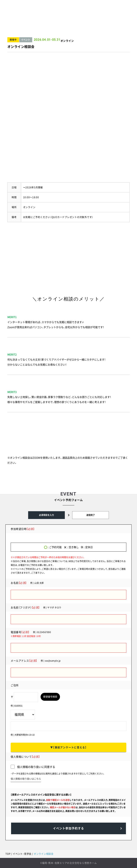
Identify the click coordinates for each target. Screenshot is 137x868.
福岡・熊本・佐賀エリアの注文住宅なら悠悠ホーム (69, 863)
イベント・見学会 (22, 854)
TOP (8, 854)
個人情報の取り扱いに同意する (33, 767)
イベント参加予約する (68, 828)
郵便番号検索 (50, 697)
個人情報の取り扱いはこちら (26, 779)
